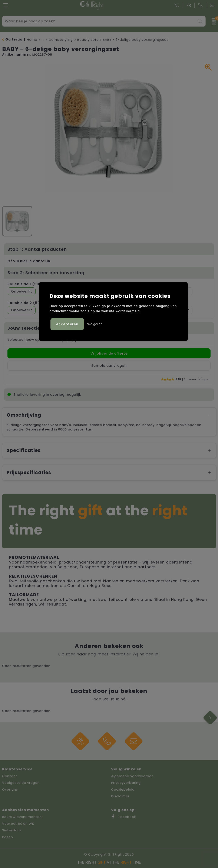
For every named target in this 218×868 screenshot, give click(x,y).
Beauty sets (88, 40)
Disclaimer (120, 796)
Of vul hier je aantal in (29, 261)
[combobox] (99, 21)
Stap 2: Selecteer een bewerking (46, 273)
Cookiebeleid (123, 789)
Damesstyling (61, 40)
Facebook (123, 817)
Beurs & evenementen (22, 817)
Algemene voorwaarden (132, 776)
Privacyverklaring (126, 783)
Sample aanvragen (109, 366)
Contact (10, 776)
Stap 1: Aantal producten (37, 249)
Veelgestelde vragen (21, 783)
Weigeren (95, 324)
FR (189, 5)
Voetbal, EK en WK (18, 824)
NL (177, 5)
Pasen (8, 837)
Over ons (10, 789)
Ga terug (14, 39)
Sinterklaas (12, 830)
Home (32, 40)
